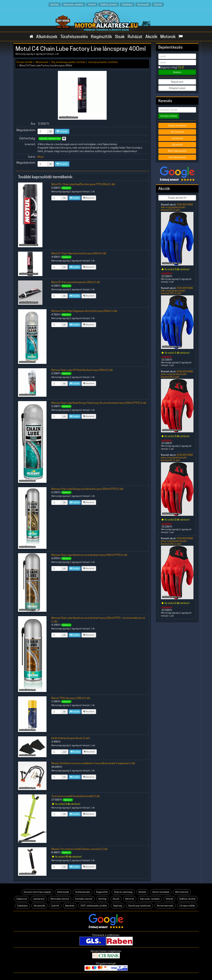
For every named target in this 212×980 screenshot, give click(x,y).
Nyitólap (55, 4)
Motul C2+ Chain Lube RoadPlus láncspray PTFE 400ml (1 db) (83, 184)
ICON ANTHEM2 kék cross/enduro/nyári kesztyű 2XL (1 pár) (177, 291)
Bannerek (70, 906)
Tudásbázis (127, 4)
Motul (41, 157)
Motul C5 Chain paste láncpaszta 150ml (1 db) (76, 282)
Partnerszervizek (165, 906)
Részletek (89, 198)
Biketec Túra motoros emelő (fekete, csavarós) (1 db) (79, 849)
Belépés (177, 72)
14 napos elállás (187, 906)
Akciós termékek (161, 892)
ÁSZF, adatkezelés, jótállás (94, 906)
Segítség (118, 906)
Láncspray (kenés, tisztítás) (103, 62)
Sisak (120, 37)
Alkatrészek (47, 37)
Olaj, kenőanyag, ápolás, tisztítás (68, 62)
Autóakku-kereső (84, 899)
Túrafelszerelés (74, 37)
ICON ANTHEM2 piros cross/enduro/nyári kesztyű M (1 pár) (177, 374)
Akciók (151, 37)
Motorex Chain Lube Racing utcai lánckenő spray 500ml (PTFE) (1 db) (87, 489)
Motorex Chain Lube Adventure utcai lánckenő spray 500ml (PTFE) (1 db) (89, 555)
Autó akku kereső (177, 157)
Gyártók (158, 4)
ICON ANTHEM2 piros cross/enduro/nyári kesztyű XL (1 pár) (177, 458)
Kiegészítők (101, 37)
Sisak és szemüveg (123, 892)
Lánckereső (177, 138)
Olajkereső (22, 899)
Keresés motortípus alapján (37, 892)
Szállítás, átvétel (109, 4)
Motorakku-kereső (60, 899)
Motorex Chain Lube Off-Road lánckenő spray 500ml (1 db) (82, 370)
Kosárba (62, 131)
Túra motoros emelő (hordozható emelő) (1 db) (76, 796)
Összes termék (24, 62)
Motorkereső (177, 132)
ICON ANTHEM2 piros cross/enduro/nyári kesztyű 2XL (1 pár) (177, 541)
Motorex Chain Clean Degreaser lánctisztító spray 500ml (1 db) (84, 311)
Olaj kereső (177, 145)
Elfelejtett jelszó (177, 88)
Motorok (168, 37)
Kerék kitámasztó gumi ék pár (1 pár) (71, 738)
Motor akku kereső (177, 151)
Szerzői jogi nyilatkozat (139, 906)
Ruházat (135, 37)
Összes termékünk (177, 126)
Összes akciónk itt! (177, 198)
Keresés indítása (169, 116)
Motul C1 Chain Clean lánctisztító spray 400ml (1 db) (79, 253)
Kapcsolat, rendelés (73, 4)
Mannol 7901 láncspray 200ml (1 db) (71, 698)
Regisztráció (177, 82)
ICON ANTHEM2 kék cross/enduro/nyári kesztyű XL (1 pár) (177, 207)
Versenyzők (143, 4)
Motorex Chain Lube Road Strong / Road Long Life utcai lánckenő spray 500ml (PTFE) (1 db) (99, 403)
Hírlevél (92, 4)
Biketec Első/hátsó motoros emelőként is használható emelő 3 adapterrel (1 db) (93, 763)
